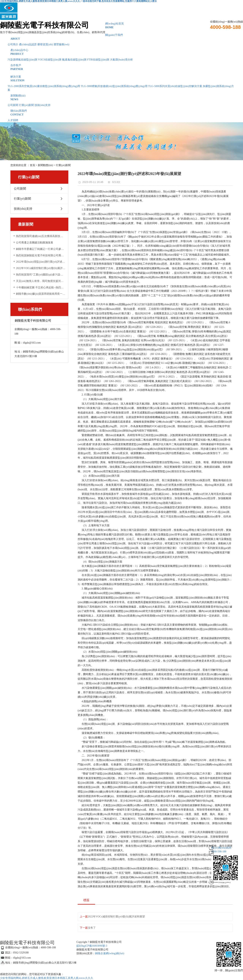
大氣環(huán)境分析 (121, 60)
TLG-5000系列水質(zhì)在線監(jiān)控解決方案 (175, 86)
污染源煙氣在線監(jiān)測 (22, 60)
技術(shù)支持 (43, 105)
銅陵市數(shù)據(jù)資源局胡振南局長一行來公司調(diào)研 (41, 294)
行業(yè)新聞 (26, 105)
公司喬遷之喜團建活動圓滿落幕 (35, 243)
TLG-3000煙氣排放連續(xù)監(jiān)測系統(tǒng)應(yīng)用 (114, 86)
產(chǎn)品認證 (28, 44)
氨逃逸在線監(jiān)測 (74, 60)
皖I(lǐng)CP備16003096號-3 (92, 946)
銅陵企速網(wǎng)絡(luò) (110, 953)
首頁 (32, 165)
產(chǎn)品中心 (121, 52)
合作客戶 (121, 67)
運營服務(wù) (61, 44)
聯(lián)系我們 (121, 113)
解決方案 (121, 79)
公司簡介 (13, 44)
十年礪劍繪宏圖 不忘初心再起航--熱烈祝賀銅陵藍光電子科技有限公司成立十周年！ (41, 288)
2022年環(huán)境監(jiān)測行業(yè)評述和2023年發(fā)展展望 (41, 262)
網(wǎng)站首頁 (121, 26)
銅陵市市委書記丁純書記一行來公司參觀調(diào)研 (41, 249)
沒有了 (92, 928)
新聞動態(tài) (121, 98)
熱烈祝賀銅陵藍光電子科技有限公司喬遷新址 (41, 255)
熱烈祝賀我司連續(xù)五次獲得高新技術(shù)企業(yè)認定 (41, 236)
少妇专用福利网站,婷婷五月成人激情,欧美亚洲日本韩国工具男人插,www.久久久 (47, 978)
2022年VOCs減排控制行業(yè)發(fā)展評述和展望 (41, 268)
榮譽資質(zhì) (45, 44)
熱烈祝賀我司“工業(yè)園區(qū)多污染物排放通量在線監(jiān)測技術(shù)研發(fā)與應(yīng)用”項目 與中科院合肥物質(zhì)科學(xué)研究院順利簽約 (41, 275)
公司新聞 (13, 105)
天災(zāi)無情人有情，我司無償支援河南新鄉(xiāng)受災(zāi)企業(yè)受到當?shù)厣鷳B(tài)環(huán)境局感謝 (41, 281)
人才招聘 (13, 120)
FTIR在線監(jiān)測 (98, 60)
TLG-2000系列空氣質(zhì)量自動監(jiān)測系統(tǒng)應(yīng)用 (44, 86)
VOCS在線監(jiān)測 (50, 60)
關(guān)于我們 (121, 37)
